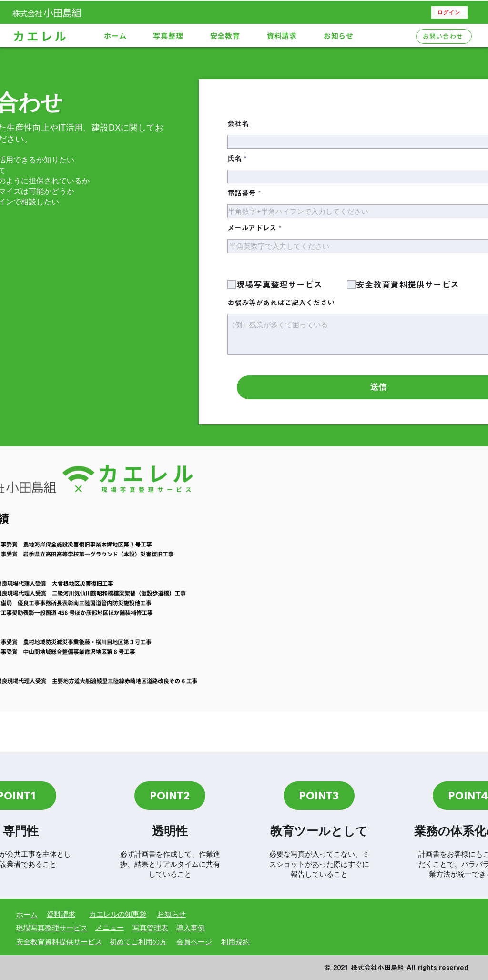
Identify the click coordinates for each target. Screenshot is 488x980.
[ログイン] (449, 12)
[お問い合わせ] (444, 36)
